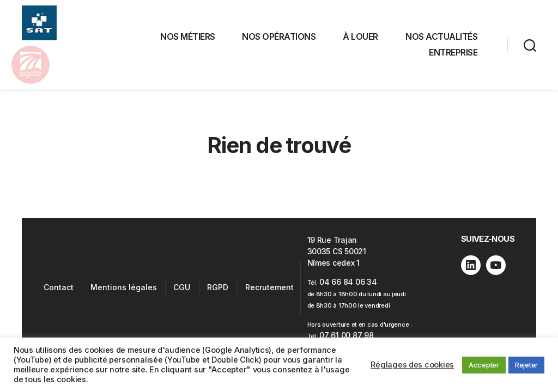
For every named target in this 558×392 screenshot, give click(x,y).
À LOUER (360, 38)
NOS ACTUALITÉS (441, 38)
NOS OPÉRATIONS (279, 38)
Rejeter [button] (526, 365)
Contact (59, 290)
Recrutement (269, 290)
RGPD (218, 290)
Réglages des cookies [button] (412, 365)
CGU (182, 290)
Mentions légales (124, 290)
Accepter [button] (484, 365)
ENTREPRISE (453, 54)
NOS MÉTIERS (188, 38)
